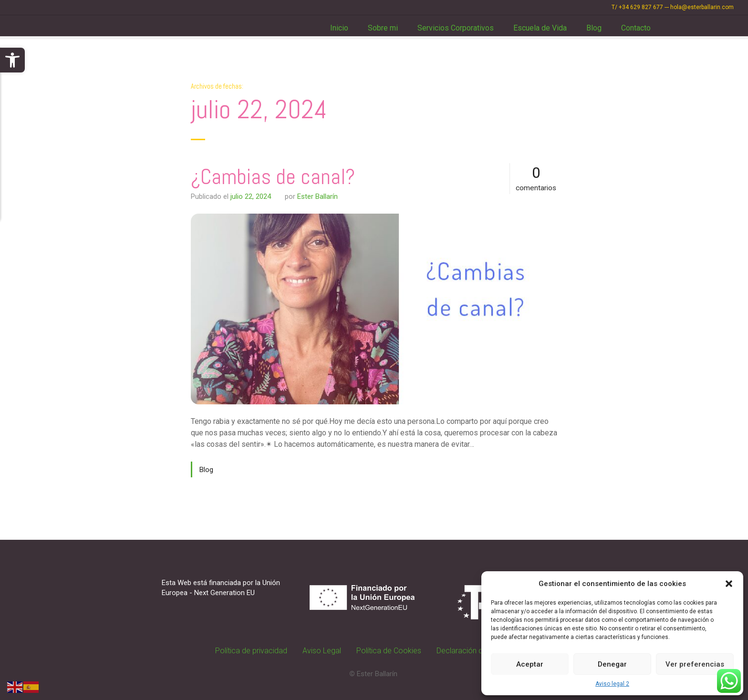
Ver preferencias (695, 664)
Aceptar (530, 664)
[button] (12, 60)
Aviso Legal (322, 651)
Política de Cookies (389, 651)
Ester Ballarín (317, 196)
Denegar (612, 664)
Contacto (636, 28)
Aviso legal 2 (612, 684)
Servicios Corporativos (456, 28)
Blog (594, 28)
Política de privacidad (251, 651)
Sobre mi (383, 28)
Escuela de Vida (540, 28)
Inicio (339, 28)
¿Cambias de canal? (273, 177)
